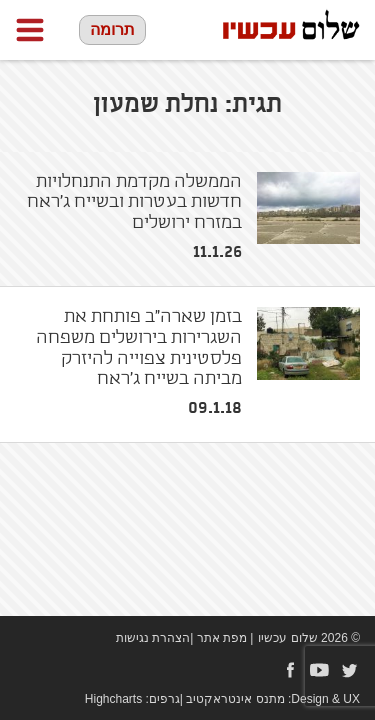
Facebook (290, 670)
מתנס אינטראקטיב (235, 699)
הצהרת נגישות (153, 638)
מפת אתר (222, 638)
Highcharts (113, 699)
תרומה (112, 29)
